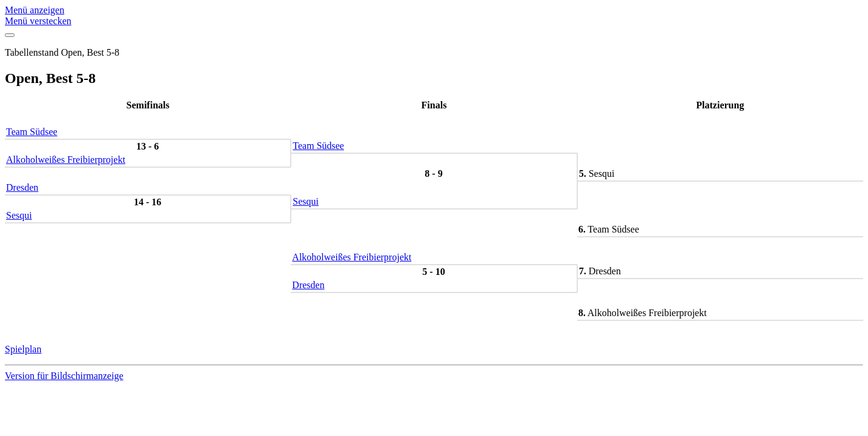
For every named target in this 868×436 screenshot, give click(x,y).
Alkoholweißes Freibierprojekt (66, 160)
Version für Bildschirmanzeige (64, 376)
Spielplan (23, 349)
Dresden (22, 187)
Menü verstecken (38, 21)
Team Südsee (32, 132)
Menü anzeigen (35, 10)
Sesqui (306, 201)
